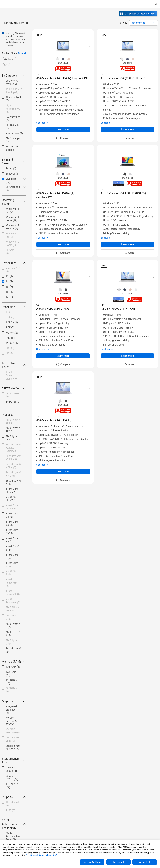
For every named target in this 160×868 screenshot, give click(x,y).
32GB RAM (12, 690)
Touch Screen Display (12, 375)
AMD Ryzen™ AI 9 (13, 421)
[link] (80, 4)
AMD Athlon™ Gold (13, 609)
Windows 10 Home (12, 243)
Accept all (145, 862)
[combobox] (143, 23)
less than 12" (13, 270)
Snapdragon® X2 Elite (13, 458)
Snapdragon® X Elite (13, 466)
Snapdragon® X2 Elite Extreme (13, 448)
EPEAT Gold (12, 395)
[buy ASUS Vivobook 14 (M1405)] (54, 420)
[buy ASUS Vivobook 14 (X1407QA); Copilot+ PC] (63, 195)
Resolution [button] (14, 307)
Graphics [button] (14, 701)
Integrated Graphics (11, 710)
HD (9, 353)
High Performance (13, 109)
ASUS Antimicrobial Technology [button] (14, 824)
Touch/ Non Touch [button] (14, 365)
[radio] (57, 59)
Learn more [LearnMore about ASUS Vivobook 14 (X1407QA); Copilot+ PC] (63, 244)
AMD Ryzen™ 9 (13, 642)
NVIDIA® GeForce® (13, 731)
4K (9, 312)
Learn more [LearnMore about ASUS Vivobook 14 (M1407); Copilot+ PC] (63, 130)
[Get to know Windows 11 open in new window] (138, 17)
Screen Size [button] (14, 263)
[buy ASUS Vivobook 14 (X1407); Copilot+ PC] (126, 78)
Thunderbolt (12, 804)
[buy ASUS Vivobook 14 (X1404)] (118, 309)
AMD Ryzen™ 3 (13, 617)
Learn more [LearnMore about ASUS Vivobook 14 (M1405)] (63, 471)
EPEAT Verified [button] (14, 388)
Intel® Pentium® (11, 583)
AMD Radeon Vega (13, 739)
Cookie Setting (92, 862)
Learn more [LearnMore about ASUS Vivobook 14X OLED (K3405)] (127, 244)
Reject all (119, 862)
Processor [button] (14, 415)
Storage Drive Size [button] (14, 761)
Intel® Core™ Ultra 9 (13, 507)
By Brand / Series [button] (14, 161)
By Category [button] (14, 76)
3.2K (10, 317)
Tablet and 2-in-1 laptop (14, 91)
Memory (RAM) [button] (14, 661)
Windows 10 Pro (12, 235)
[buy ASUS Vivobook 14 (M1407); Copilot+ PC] (62, 78)
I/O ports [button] (14, 797)
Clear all (22, 53)
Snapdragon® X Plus (13, 474)
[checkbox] (14, 91)
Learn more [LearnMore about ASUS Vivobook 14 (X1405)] (63, 356)
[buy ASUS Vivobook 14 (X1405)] (53, 309)
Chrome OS (12, 252)
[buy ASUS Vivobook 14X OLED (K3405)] (123, 193)
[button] (4, 4)
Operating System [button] (14, 202)
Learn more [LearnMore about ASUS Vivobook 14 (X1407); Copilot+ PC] (127, 130)
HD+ (10, 348)
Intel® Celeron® (13, 593)
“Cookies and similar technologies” (41, 855)
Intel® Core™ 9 (13, 573)
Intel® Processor (13, 601)
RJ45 (10, 810)
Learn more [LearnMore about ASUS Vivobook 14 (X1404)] (127, 356)
